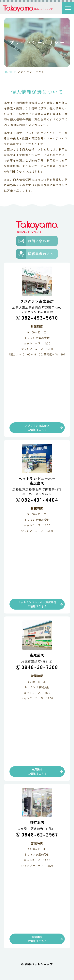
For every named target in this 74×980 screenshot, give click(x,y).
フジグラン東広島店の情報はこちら (37, 428)
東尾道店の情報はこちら (37, 771)
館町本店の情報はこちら (37, 939)
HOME (8, 72)
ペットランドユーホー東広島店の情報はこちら (37, 604)
